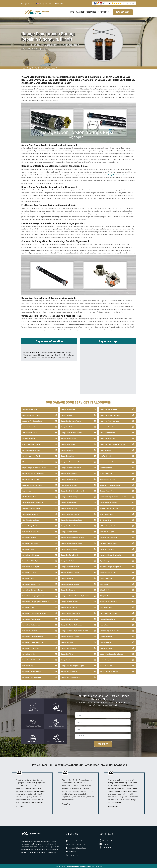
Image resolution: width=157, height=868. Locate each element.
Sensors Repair (104, 624)
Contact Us (104, 12)
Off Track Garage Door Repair (109, 525)
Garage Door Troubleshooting (70, 677)
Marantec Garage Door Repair (109, 508)
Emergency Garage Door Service (33, 502)
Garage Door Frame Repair (31, 648)
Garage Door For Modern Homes (33, 636)
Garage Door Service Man (69, 607)
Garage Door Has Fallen (68, 409)
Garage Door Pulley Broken (69, 560)
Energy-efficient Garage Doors (32, 508)
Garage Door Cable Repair (31, 555)
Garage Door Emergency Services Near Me (36, 601)
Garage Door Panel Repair (69, 549)
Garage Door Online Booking (70, 514)
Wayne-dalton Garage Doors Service (111, 654)
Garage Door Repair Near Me (70, 584)
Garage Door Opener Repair (70, 531)
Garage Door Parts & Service (70, 555)
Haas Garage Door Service (108, 479)
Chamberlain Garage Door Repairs (33, 461)
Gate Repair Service (106, 456)
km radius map (108, 368)
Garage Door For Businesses (31, 624)
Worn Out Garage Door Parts (109, 671)
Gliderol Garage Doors (106, 473)
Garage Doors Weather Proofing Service (112, 444)
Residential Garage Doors (108, 572)
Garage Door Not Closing (69, 496)
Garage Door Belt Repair (30, 543)
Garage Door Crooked (29, 572)
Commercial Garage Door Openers (33, 473)
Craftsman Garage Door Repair (32, 485)
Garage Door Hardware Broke (32, 677)
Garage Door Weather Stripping (110, 415)
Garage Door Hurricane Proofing (71, 421)
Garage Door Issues (67, 450)
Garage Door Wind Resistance (109, 421)
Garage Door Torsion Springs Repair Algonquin (42, 68)
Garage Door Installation (69, 426)
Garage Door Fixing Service (31, 619)
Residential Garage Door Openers (110, 566)
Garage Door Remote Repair (70, 572)
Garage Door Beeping (29, 537)
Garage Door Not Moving (69, 502)
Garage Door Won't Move (107, 432)
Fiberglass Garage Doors (30, 514)
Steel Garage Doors (106, 636)
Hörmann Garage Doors (107, 490)
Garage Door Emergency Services (33, 595)
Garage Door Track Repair (69, 671)
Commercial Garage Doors (31, 479)
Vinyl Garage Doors (106, 648)
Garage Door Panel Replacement (71, 543)
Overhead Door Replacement (109, 537)
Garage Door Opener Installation (71, 525)
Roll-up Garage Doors (106, 578)
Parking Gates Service (107, 549)
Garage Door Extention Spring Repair (34, 613)
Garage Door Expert (29, 607)
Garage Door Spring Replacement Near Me (74, 630)
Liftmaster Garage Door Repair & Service (113, 496)
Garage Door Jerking (68, 456)
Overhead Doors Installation (108, 543)
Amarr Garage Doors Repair (31, 415)
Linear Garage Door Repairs (108, 502)
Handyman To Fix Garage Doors (110, 485)
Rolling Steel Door (105, 595)
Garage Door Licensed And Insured (72, 461)
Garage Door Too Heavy (69, 659)
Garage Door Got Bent (29, 654)
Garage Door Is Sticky (68, 444)
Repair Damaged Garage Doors (109, 560)
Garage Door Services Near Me (71, 613)
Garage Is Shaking (105, 450)
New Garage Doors (106, 520)
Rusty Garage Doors (106, 607)
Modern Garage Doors (107, 514)
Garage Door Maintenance (69, 479)
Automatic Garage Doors (30, 426)
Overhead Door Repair (107, 531)
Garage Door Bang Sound (30, 531)
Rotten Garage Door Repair (108, 601)
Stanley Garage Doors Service (109, 630)
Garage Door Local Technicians (71, 467)
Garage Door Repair (67, 578)
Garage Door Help (67, 415)
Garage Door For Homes (30, 630)
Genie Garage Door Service (108, 461)
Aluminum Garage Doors (30, 409)
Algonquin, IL (28, 4)
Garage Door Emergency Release (33, 590)
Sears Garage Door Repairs (108, 613)
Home (72, 12)
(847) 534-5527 (123, 12)
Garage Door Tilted (67, 654)
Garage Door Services (86, 12)
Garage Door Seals (28, 578)
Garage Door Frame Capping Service (34, 642)
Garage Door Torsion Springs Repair (72, 665)
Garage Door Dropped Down (31, 584)
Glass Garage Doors (106, 467)
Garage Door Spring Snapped (70, 636)
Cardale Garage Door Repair (31, 456)
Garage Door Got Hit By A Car (32, 659)
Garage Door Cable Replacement (33, 560)
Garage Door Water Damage (109, 409)
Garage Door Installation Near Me (72, 432)
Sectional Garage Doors (107, 619)
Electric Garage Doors (29, 496)
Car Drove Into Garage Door (31, 450)
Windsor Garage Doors (107, 659)
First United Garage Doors (31, 520)
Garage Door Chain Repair (31, 566)
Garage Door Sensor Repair (70, 601)
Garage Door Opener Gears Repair (72, 520)
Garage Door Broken (29, 549)
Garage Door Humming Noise (31, 671)
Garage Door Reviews (68, 590)
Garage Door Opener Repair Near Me (72, 537)
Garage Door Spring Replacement (72, 624)
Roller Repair (104, 584)
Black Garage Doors (29, 438)
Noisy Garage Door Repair (69, 485)
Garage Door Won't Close (108, 426)
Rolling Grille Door (105, 590)
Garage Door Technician (69, 648)
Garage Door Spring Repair (69, 619)
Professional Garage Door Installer (110, 555)
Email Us (60, 4)
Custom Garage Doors (29, 490)
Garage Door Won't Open (107, 438)
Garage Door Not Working (69, 508)
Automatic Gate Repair (30, 432)
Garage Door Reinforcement (70, 566)
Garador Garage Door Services (32, 525)
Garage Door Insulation (68, 438)
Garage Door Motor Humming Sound (72, 490)
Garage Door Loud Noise (69, 473)
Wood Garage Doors (106, 665)
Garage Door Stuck (67, 642)
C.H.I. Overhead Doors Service (32, 444)
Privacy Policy (73, 855)
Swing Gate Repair (106, 642)
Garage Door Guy (28, 665)
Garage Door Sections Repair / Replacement (75, 595)
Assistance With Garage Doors (32, 421)
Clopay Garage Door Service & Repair (34, 467)
